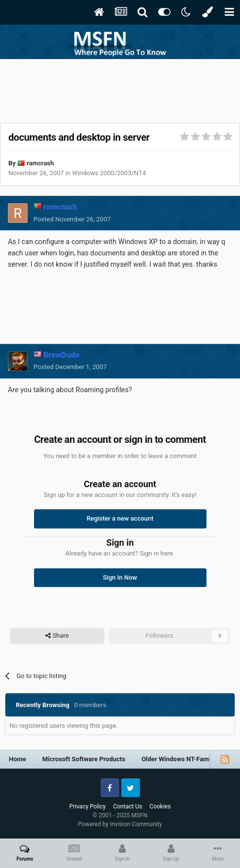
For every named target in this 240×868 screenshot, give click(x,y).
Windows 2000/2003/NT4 (109, 173)
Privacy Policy (88, 806)
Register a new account (120, 518)
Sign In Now (120, 577)
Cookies (160, 806)
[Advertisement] (120, 89)
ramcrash (40, 163)
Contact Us (127, 806)
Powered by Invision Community (120, 824)
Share (57, 636)
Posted (72, 219)
